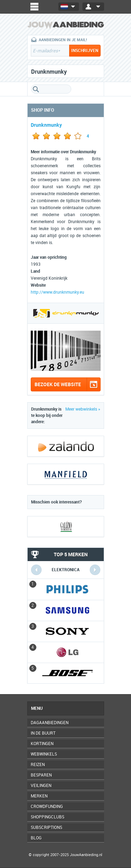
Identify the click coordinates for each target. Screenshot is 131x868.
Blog (36, 838)
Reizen (38, 765)
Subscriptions (46, 827)
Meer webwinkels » (83, 409)
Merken (39, 796)
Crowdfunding (47, 807)
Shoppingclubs (48, 817)
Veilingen (41, 786)
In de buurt (43, 733)
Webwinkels (44, 754)
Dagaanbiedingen (50, 723)
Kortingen (42, 744)
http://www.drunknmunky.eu (57, 292)
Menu (37, 708)
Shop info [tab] (43, 110)
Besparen (41, 775)
